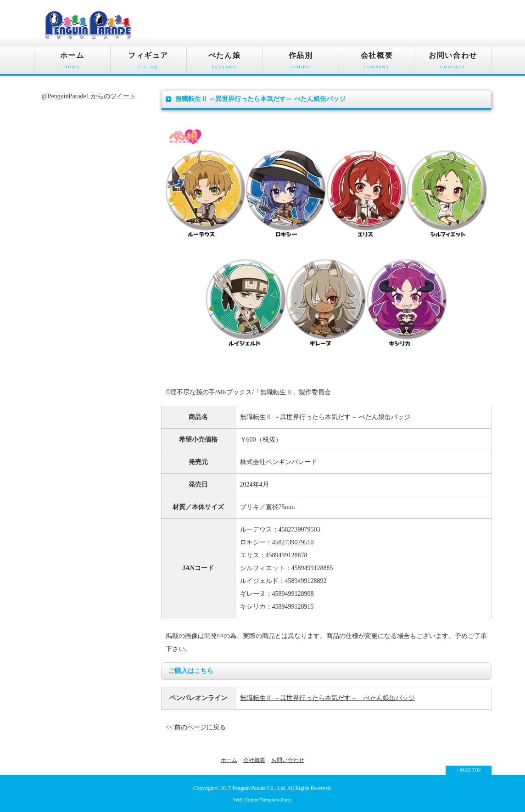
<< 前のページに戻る (196, 727)
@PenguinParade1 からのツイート (89, 96)
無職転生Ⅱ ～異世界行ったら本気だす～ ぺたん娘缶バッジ (328, 698)
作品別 (301, 63)
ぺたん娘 (225, 63)
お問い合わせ (453, 63)
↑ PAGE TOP (469, 770)
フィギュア (148, 63)
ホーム (72, 63)
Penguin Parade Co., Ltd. (259, 788)
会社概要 (377, 63)
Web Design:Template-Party (263, 800)
